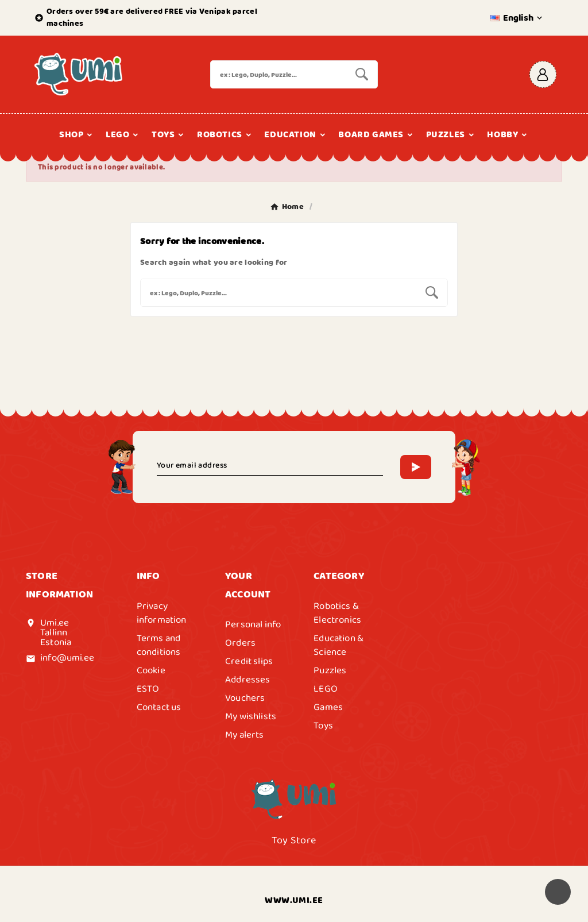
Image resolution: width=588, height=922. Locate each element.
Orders (240, 643)
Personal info (253, 624)
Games (328, 707)
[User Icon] (543, 74)
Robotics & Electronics (337, 613)
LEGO (326, 689)
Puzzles (330, 670)
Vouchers (245, 698)
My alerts (245, 735)
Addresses (248, 680)
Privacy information (162, 613)
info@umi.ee (67, 658)
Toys (323, 726)
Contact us (159, 707)
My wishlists (251, 716)
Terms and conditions (159, 645)
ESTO (148, 689)
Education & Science (339, 645)
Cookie (151, 670)
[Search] (278, 74)
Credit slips (249, 661)
